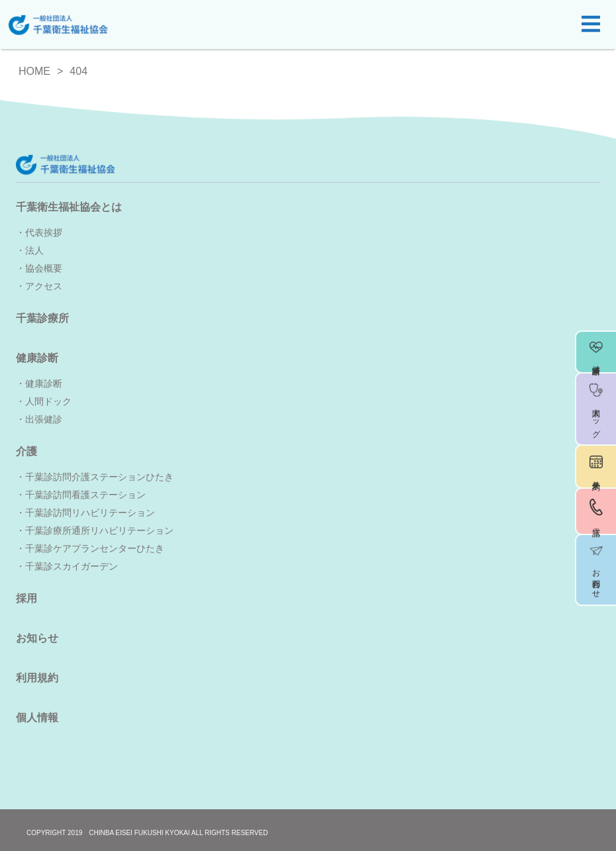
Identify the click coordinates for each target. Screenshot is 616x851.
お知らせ (37, 638)
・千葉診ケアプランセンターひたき (90, 548)
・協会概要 (39, 268)
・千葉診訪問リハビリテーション (85, 513)
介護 (26, 451)
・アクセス (39, 286)
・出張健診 (39, 419)
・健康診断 (39, 383)
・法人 (30, 250)
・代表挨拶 (39, 232)
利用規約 (37, 678)
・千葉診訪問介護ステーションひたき (95, 477)
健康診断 (37, 358)
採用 (26, 598)
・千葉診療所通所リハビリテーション (95, 530)
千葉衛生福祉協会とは (69, 207)
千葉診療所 (42, 318)
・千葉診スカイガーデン (67, 566)
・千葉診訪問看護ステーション (81, 495)
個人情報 (37, 718)
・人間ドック (44, 401)
